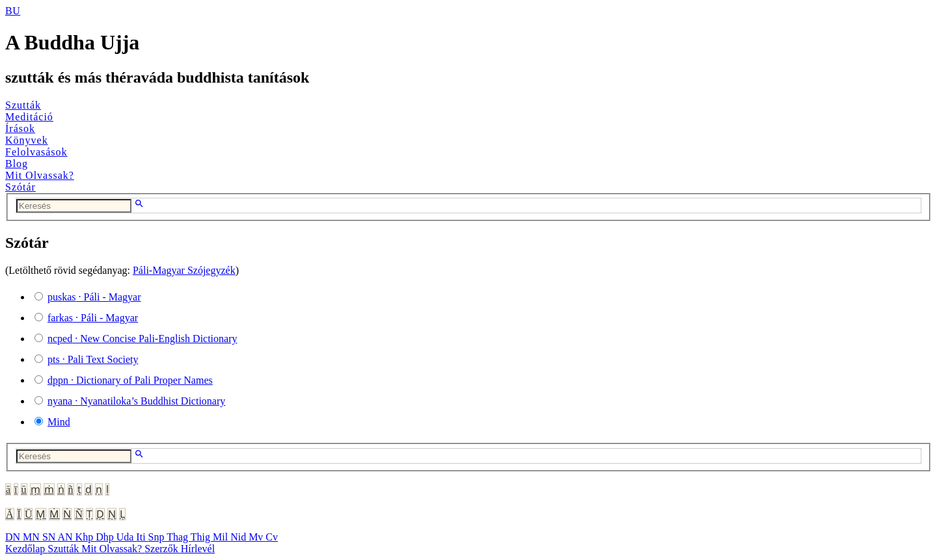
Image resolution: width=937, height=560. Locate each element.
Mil (222, 537)
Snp (158, 537)
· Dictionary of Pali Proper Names (130, 380)
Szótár (20, 187)
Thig (202, 537)
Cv (272, 537)
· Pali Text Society (93, 359)
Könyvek (27, 140)
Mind (59, 422)
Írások (20, 128)
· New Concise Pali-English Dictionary (143, 339)
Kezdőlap (26, 549)
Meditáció (29, 117)
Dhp (106, 537)
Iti (142, 537)
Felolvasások (36, 152)
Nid (239, 537)
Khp (86, 537)
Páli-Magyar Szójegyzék (184, 270)
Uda (127, 537)
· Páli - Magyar (94, 297)
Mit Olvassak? (40, 175)
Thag (179, 537)
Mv (257, 537)
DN (14, 537)
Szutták (23, 105)
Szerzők (163, 549)
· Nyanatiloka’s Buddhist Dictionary (136, 401)
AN (66, 537)
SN (50, 537)
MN (33, 537)
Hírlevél (198, 549)
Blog (17, 164)
